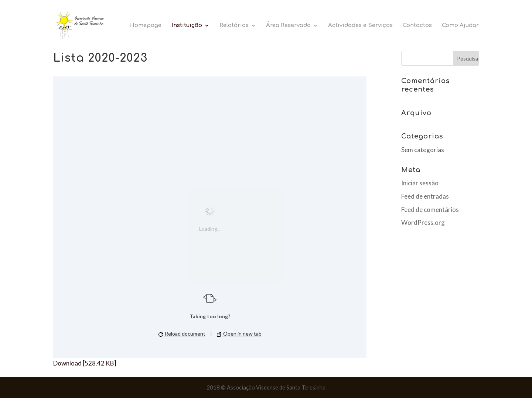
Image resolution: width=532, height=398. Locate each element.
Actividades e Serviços (360, 26)
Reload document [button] (182, 334)
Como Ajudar (460, 26)
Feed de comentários (430, 210)
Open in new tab (239, 334)
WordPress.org (423, 222)
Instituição (187, 26)
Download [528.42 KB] (85, 363)
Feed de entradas (425, 196)
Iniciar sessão (420, 183)
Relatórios (234, 26)
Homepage (145, 26)
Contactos (417, 26)
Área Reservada (288, 26)
